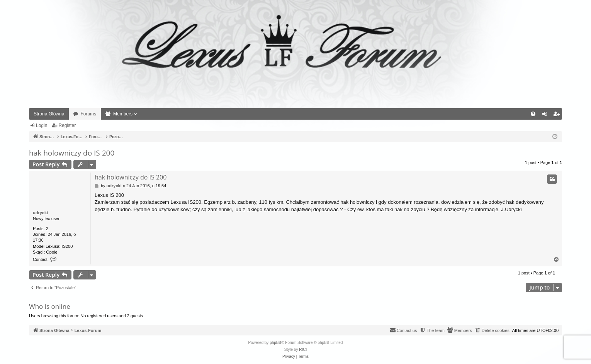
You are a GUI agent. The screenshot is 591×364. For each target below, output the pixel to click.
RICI (303, 350)
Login (42, 125)
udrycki (40, 213)
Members (123, 114)
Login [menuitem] (546, 115)
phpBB (275, 343)
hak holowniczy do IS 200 (72, 153)
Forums (88, 114)
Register (67, 125)
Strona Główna (49, 114)
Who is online (50, 306)
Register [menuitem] (558, 115)
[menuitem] (533, 114)
